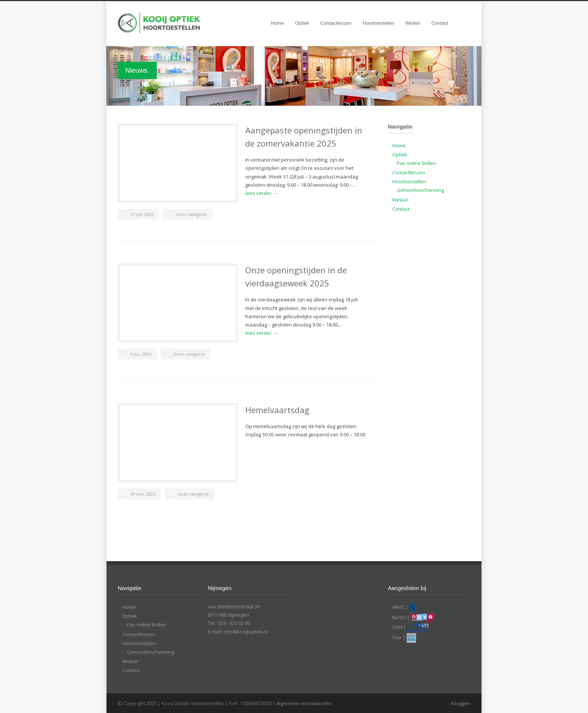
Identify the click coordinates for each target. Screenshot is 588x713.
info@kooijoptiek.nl (245, 632)
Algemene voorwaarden (304, 703)
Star (397, 638)
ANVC (398, 607)
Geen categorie (191, 214)
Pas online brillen (416, 163)
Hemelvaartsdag (277, 410)
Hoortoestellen (378, 23)
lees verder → (261, 193)
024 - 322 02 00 (234, 623)
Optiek (302, 23)
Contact (440, 23)
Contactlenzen (336, 23)
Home (277, 23)
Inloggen (460, 703)
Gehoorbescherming (420, 190)
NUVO (399, 617)
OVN (397, 627)
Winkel (413, 23)
